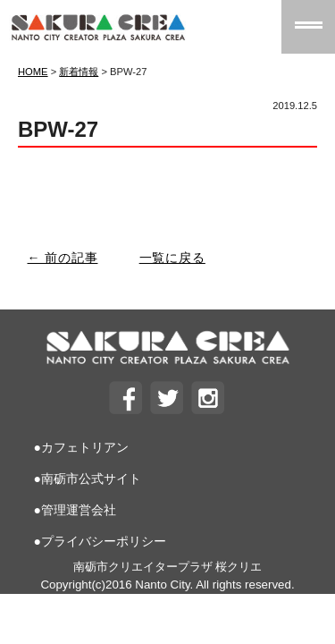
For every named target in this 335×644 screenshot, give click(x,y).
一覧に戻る (172, 258)
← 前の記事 (63, 258)
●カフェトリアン (81, 447)
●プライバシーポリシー (100, 541)
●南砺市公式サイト (88, 479)
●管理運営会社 (75, 510)
